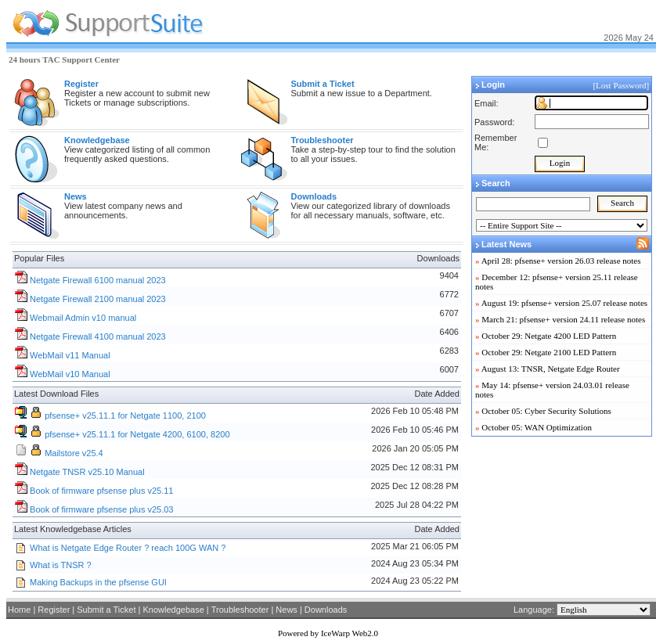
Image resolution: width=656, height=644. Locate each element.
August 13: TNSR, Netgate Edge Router (551, 369)
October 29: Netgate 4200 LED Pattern (549, 336)
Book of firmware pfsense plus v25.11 (101, 491)
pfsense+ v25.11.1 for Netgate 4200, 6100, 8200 (137, 434)
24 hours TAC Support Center (64, 59)
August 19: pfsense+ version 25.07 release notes (564, 303)
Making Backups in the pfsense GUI (98, 582)
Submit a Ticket (106, 610)
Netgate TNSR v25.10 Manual (87, 472)
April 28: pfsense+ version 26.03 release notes (561, 261)
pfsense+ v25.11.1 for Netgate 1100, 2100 (125, 416)
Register (54, 610)
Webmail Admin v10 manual (83, 318)
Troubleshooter (240, 610)
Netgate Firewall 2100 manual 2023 (98, 299)
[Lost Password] (622, 85)
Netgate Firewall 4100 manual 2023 (98, 336)
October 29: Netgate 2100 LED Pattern (549, 352)
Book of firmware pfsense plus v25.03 (101, 509)
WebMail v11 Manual (70, 355)
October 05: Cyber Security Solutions (546, 411)
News (287, 610)
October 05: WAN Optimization (537, 427)
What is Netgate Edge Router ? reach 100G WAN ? (128, 548)
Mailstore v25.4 (74, 453)
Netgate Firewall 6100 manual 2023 (98, 280)
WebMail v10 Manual (70, 374)
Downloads (326, 610)
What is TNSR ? (61, 565)
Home (19, 610)
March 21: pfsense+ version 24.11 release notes (563, 319)
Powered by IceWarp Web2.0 (328, 633)
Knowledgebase (173, 610)
